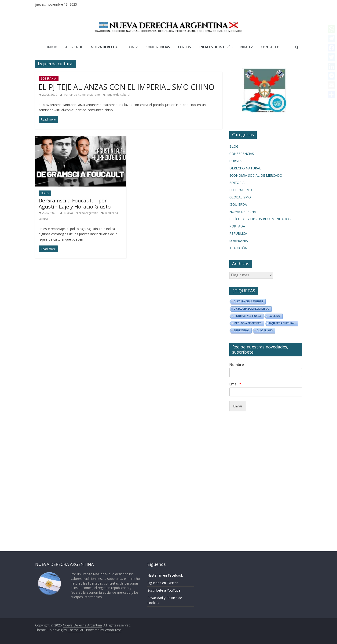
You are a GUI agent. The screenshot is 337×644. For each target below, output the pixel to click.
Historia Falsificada (247, 316)
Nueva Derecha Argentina (82, 213)
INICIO (52, 47)
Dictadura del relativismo (251, 309)
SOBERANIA (49, 79)
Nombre (237, 365)
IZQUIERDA (238, 204)
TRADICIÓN (238, 248)
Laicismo (274, 316)
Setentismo (241, 331)
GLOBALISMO (240, 197)
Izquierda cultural (119, 95)
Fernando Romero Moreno (82, 95)
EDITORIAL (238, 183)
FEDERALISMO (241, 190)
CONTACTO (270, 47)
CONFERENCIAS (158, 47)
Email (235, 384)
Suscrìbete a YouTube (164, 590)
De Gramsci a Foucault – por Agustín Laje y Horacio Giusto (75, 203)
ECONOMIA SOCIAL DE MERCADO (256, 175)
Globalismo (265, 331)
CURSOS (184, 47)
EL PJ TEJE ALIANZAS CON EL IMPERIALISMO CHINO (126, 87)
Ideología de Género (248, 323)
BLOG (130, 47)
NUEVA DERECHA (104, 47)
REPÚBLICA (238, 233)
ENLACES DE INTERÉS (216, 47)
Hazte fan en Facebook (165, 575)
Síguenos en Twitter (163, 583)
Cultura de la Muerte (248, 302)
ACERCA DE (74, 47)
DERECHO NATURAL (245, 168)
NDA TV (247, 47)
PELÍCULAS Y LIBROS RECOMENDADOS (260, 219)
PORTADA (237, 226)
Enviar (238, 406)
